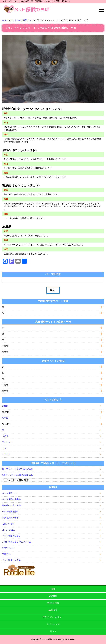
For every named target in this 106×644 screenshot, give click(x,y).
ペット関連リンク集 (11, 560)
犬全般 (5, 406)
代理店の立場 (53, 603)
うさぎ (5, 436)
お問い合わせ (8, 548)
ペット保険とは (9, 493)
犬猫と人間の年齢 (10, 518)
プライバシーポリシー (53, 617)
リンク (53, 631)
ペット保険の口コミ (11, 536)
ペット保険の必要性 (11, 499)
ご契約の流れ (8, 524)
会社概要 (53, 610)
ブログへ (6, 554)
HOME (53, 589)
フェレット (7, 442)
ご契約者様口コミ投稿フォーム (17, 542)
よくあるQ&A (8, 530)
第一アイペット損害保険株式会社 (18, 469)
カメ (4, 448)
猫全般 (5, 418)
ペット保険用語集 (10, 512)
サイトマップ (53, 624)
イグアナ (6, 454)
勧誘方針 (53, 596)
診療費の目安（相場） (12, 505)
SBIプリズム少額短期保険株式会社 (18, 475)
